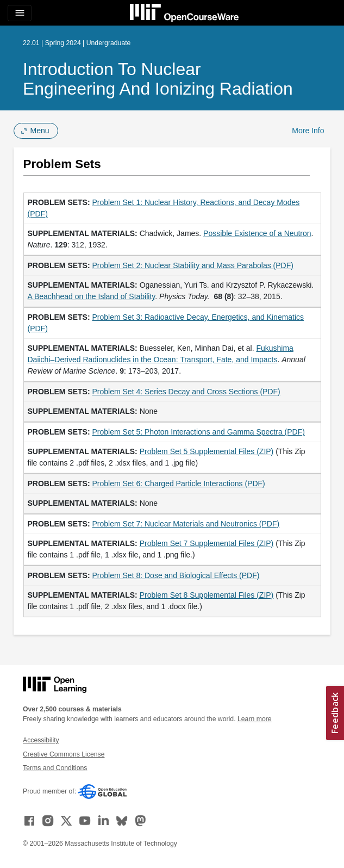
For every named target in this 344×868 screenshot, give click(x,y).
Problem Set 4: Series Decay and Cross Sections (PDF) (186, 392)
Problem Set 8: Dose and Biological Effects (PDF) (176, 575)
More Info (308, 131)
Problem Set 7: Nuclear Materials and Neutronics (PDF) (186, 524)
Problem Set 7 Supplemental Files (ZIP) (207, 543)
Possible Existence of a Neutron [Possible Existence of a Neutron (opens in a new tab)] (257, 233)
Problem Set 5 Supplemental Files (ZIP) (207, 451)
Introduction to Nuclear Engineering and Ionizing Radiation (158, 79)
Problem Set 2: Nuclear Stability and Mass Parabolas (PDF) (193, 265)
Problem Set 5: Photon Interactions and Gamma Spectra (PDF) (199, 432)
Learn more (255, 719)
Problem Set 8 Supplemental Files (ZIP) (207, 595)
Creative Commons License (64, 754)
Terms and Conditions (55, 768)
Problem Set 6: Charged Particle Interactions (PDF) (179, 483)
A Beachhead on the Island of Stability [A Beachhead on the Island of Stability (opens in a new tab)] (92, 296)
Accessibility (41, 740)
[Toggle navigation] (20, 13)
